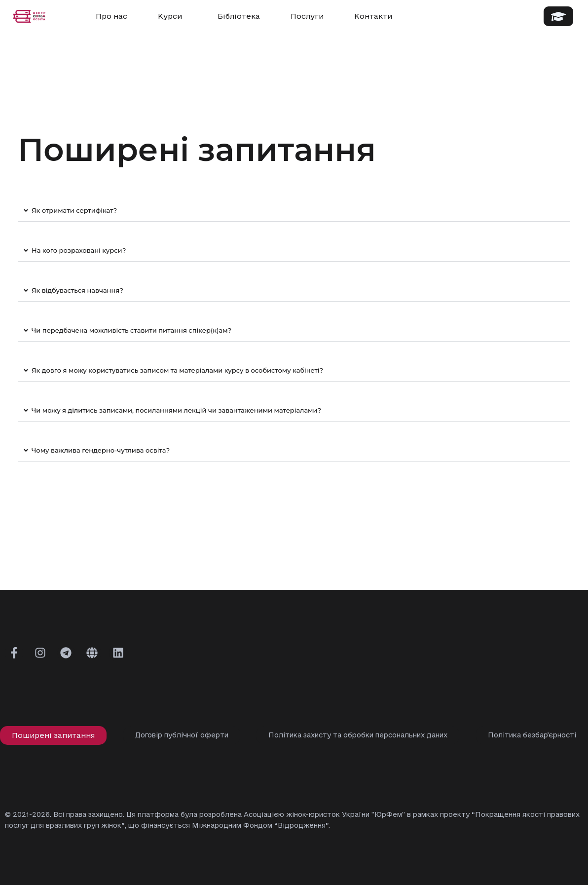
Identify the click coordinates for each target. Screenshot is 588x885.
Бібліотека (239, 16)
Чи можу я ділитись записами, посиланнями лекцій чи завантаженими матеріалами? (176, 410)
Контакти (373, 16)
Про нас (111, 16)
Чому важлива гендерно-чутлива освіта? (101, 450)
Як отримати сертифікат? (74, 210)
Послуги (307, 16)
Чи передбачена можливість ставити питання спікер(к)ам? (131, 330)
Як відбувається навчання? (77, 290)
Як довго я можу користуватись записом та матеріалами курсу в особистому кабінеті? (177, 370)
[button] (294, 211)
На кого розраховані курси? (79, 250)
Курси (172, 16)
